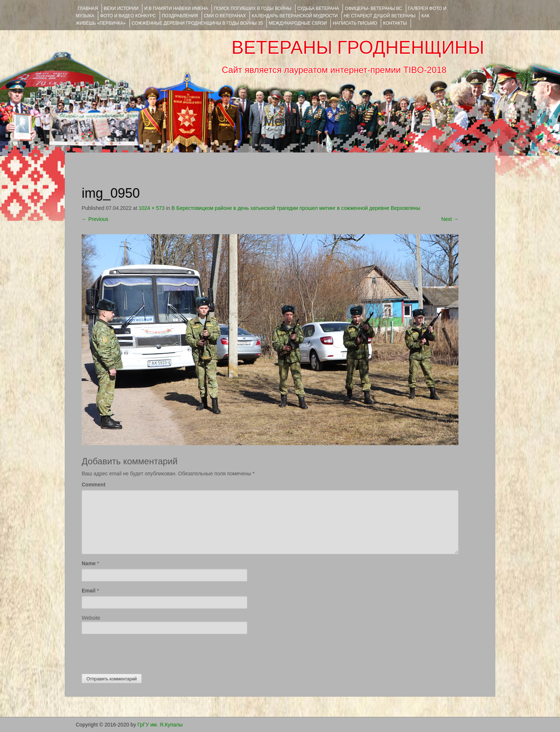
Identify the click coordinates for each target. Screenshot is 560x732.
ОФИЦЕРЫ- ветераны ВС (373, 8)
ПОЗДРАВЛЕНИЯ (180, 16)
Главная (88, 8)
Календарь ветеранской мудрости (295, 16)
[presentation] (138, 652)
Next (450, 219)
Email (88, 591)
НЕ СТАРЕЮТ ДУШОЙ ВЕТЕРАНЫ (380, 16)
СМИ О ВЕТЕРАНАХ (225, 16)
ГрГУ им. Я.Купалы (160, 725)
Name (89, 563)
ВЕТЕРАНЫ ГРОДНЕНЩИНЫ (358, 47)
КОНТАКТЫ (395, 23)
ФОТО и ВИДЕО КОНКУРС (128, 16)
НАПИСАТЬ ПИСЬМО (355, 23)
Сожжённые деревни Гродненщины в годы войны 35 (197, 23)
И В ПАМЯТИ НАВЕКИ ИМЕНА (176, 8)
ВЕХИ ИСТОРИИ (121, 8)
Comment (94, 485)
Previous (95, 219)
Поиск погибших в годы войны (253, 8)
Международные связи (298, 23)
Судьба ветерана (318, 8)
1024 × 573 (152, 208)
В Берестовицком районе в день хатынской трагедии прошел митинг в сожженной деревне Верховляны (296, 208)
